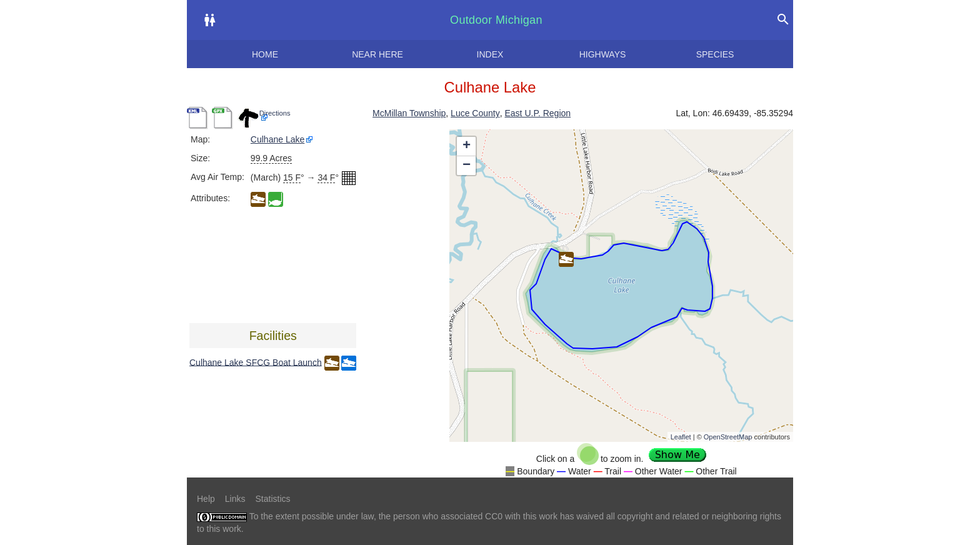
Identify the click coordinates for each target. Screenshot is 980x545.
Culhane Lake (277, 139)
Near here (377, 54)
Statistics (272, 499)
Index (490, 54)
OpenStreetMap (728, 437)
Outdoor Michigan (496, 20)
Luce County (475, 113)
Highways (603, 54)
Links (235, 499)
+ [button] (467, 146)
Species (715, 54)
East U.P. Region (537, 113)
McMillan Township (409, 113)
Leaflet (681, 437)
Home (265, 54)
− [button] (467, 166)
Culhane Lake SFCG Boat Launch (256, 362)
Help (206, 499)
